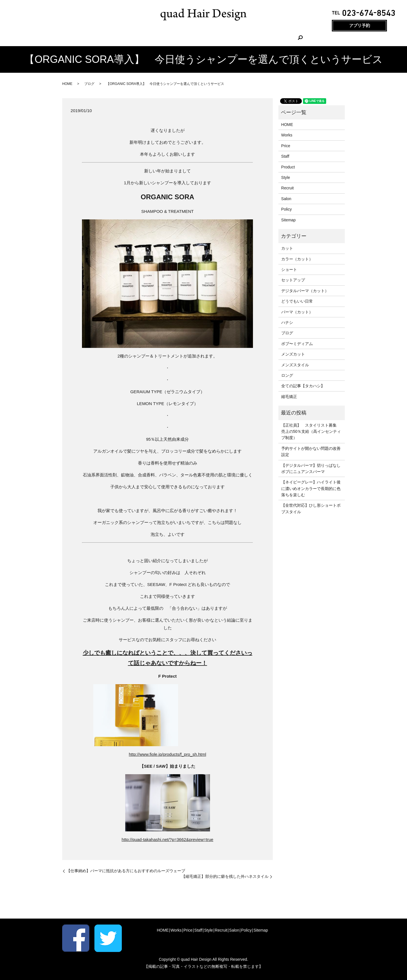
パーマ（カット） (297, 312)
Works (157, 38)
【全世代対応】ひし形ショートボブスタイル (311, 508)
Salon (254, 38)
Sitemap (288, 220)
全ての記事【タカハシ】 (303, 386)
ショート (289, 269)
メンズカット (293, 354)
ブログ (89, 84)
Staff (195, 38)
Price (177, 38)
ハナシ (287, 322)
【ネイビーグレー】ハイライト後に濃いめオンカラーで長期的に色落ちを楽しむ (311, 488)
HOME (136, 38)
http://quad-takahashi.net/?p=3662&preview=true (167, 839)
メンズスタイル (295, 365)
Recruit (233, 38)
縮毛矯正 (289, 397)
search (272, 38)
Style (213, 38)
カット (287, 248)
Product (288, 167)
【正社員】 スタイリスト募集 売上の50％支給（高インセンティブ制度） (311, 432)
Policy (286, 209)
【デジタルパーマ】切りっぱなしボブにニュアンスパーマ (311, 468)
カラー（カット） (297, 259)
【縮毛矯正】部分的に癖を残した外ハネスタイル (225, 876)
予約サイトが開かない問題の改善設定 (311, 452)
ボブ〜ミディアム (297, 344)
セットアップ (293, 280)
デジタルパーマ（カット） (305, 291)
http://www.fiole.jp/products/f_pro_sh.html (167, 754)
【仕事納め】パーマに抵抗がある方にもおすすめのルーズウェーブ (126, 871)
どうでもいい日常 (297, 301)
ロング (287, 375)
